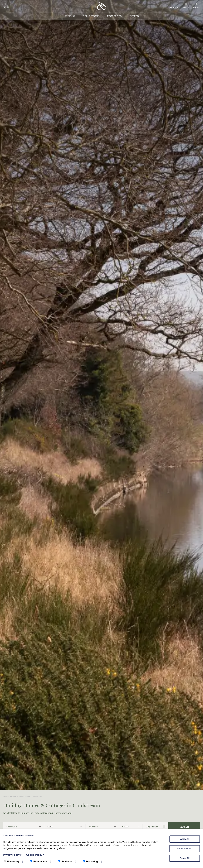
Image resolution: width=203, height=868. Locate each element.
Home (5, 796)
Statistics (65, 862)
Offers (134, 16)
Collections (91, 16)
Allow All (185, 839)
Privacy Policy (12, 855)
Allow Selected (185, 849)
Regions (70, 16)
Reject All (185, 858)
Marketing (90, 862)
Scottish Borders (25, 796)
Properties (114, 16)
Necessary (12, 862)
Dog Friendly (156, 827)
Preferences (39, 862)
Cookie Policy (35, 855)
